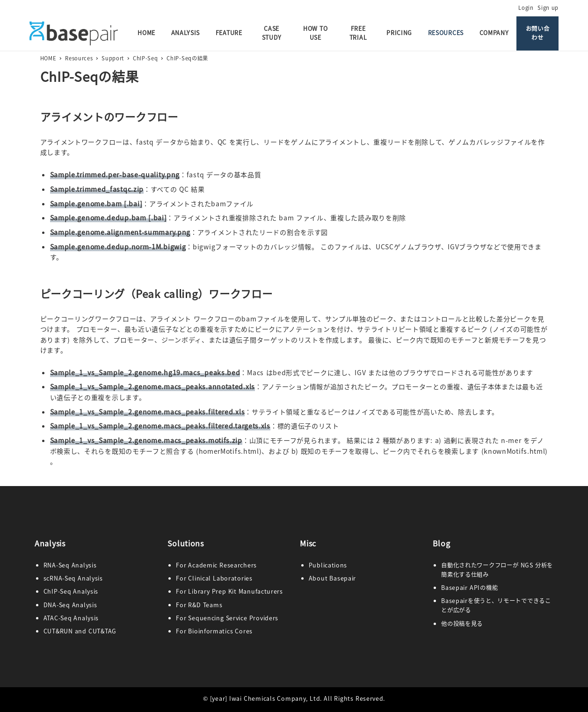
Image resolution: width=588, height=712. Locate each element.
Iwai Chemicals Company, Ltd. (276, 698)
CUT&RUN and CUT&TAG (80, 631)
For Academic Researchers (216, 565)
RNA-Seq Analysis (70, 565)
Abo (315, 578)
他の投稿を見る (462, 624)
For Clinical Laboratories (214, 578)
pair (350, 578)
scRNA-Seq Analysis (73, 578)
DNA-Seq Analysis (70, 605)
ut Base (332, 578)
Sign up (548, 7)
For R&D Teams (199, 605)
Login (526, 7)
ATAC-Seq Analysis (71, 618)
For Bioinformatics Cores (214, 631)
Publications (328, 565)
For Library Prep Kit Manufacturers (229, 591)
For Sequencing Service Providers (227, 618)
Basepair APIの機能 (469, 588)
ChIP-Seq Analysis (71, 591)
